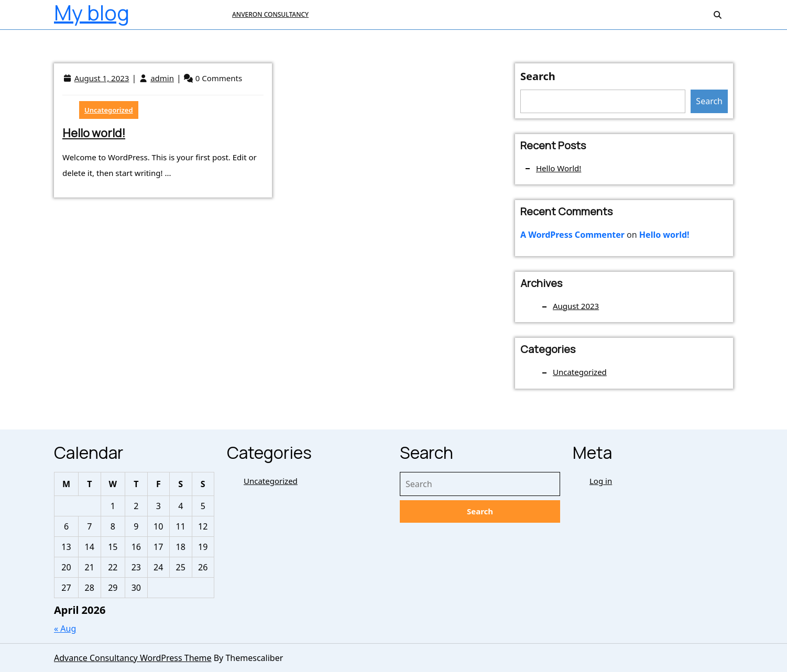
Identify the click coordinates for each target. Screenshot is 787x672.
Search (538, 76)
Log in (601, 481)
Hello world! (94, 133)
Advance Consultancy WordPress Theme (133, 658)
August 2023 (576, 306)
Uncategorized (109, 110)
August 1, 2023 (102, 78)
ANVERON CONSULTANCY (270, 14)
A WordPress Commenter (572, 235)
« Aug (65, 629)
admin (162, 78)
